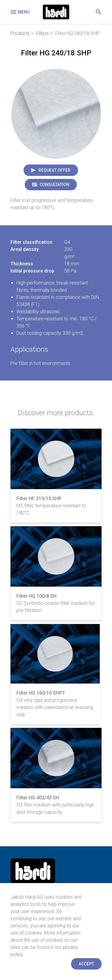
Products (20, 33)
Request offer (55, 170)
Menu (20, 12)
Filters (42, 33)
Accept (86, 964)
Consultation (55, 185)
